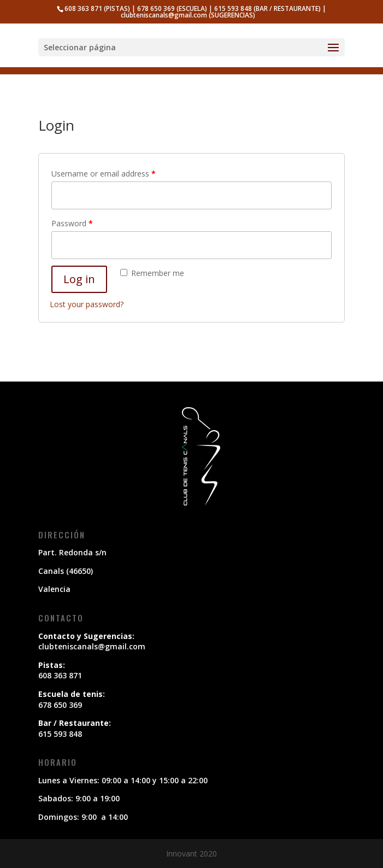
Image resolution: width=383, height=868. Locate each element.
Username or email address (104, 174)
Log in (79, 279)
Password (72, 223)
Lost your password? (87, 304)
